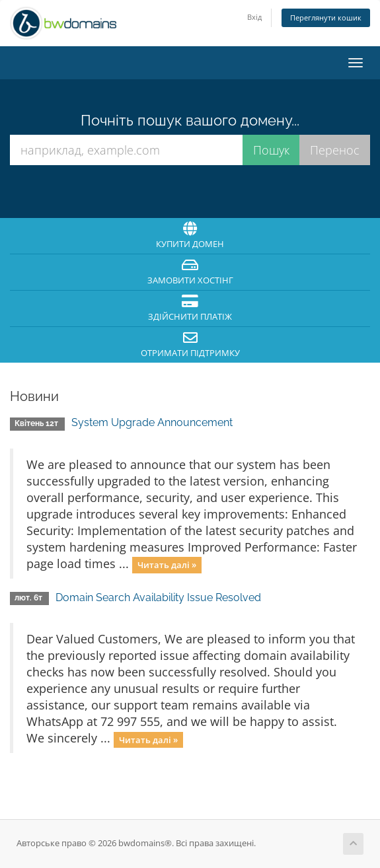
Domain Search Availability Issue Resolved (158, 597)
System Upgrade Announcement (152, 422)
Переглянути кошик (326, 18)
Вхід (254, 17)
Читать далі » (167, 565)
